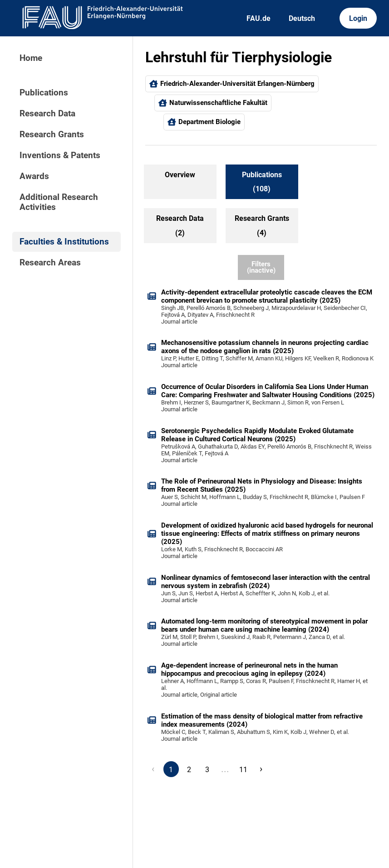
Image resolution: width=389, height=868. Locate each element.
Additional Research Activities (59, 202)
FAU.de (259, 18)
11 (243, 770)
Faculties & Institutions (64, 242)
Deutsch (302, 18)
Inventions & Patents (60, 155)
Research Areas (50, 263)
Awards (34, 176)
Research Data (47, 114)
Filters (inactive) (261, 267)
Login (358, 18)
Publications (44, 93)
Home (31, 58)
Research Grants (52, 135)
